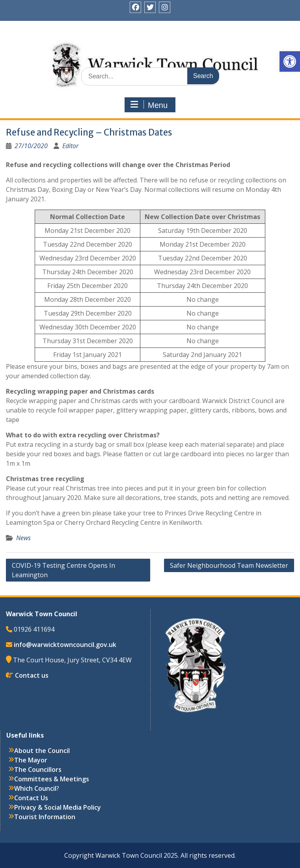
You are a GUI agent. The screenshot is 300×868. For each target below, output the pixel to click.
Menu (149, 105)
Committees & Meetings (52, 779)
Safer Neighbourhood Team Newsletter (229, 565)
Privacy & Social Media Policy (58, 807)
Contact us (32, 675)
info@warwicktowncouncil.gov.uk (65, 645)
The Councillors (38, 769)
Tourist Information (45, 817)
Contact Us (31, 798)
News (23, 538)
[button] (290, 61)
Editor (70, 146)
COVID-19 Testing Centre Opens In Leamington (63, 570)
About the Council (42, 751)
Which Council (35, 788)
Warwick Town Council (150, 49)
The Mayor (31, 760)
